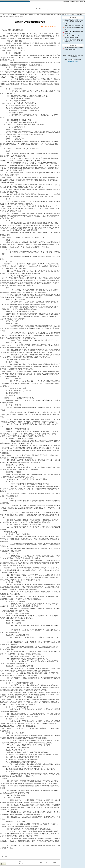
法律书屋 (53, 14)
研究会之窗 (78, 14)
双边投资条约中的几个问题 (72, 35)
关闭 (54, 863)
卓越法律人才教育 (61, 14)
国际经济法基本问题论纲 (71, 38)
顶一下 (3, 864)
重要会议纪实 (71, 14)
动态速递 (25, 14)
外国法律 (17, 17)
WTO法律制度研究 (11, 14)
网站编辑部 (74, 57)
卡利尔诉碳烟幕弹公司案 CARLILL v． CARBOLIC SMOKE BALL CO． (74, 22)
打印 (48, 863)
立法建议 (48, 14)
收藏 (41, 863)
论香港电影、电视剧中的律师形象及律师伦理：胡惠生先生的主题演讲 (74, 27)
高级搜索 (82, 1)
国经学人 (31, 14)
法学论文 (36, 14)
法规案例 (42, 14)
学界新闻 (20, 14)
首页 (4, 14)
